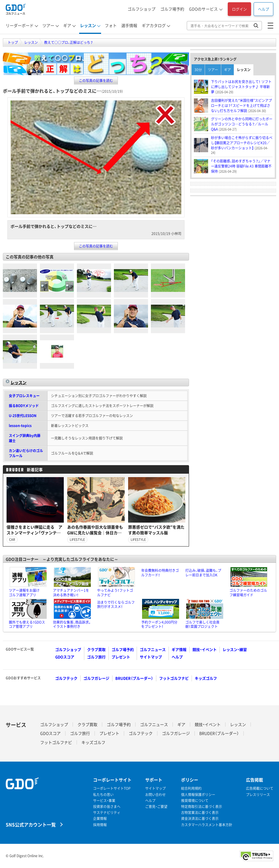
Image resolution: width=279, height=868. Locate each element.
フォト (111, 25)
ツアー (48, 25)
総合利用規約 (191, 788)
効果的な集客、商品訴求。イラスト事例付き (72, 624)
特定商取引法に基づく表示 (202, 807)
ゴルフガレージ (96, 678)
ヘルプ (263, 9)
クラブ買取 (96, 649)
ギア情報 (179, 649)
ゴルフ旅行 (96, 657)
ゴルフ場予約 (172, 9)
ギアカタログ (154, 25)
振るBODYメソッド (24, 406)
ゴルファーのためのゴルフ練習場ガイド (248, 593)
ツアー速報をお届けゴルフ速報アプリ (24, 593)
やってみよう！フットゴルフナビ (115, 593)
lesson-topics (20, 426)
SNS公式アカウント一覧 (31, 824)
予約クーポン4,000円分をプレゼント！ (159, 624)
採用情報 (100, 825)
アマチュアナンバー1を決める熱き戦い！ (71, 593)
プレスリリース (258, 795)
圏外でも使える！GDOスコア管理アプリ (27, 624)
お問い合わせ (155, 795)
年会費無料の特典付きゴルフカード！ (160, 573)
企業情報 (100, 819)
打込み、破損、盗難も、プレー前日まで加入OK (203, 573)
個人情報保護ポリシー (198, 795)
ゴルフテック (66, 678)
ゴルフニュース (153, 649)
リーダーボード (20, 25)
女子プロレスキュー (24, 396)
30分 (198, 70)
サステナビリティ (107, 813)
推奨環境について (195, 801)
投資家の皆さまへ (107, 807)
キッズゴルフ (206, 678)
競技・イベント (205, 649)
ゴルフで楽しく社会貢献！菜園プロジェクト (202, 624)
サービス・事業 (104, 801)
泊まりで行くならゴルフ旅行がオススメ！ (116, 605)
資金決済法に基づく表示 (200, 819)
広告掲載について (260, 788)
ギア (67, 25)
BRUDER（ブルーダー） (134, 678)
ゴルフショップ (141, 9)
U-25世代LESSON (23, 416)
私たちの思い (103, 795)
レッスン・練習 (235, 649)
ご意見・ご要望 (156, 807)
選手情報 (129, 25)
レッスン (88, 25)
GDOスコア (65, 657)
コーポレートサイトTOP (112, 788)
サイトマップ (151, 657)
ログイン (239, 9)
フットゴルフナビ (174, 678)
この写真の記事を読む (96, 81)
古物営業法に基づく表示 (200, 813)
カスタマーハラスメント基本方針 (207, 825)
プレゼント (121, 657)
